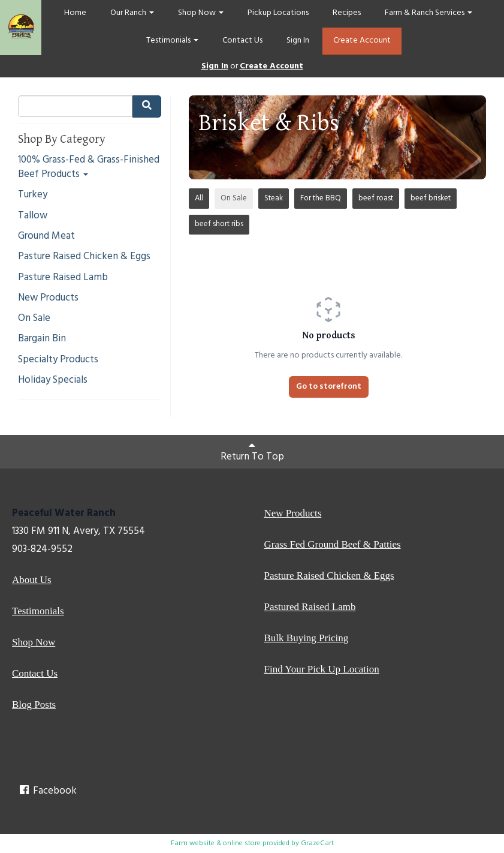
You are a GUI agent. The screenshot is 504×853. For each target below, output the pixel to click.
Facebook (47, 791)
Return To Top (252, 452)
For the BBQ (321, 198)
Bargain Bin (42, 339)
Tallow (33, 216)
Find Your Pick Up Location (322, 669)
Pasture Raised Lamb (63, 278)
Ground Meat (46, 236)
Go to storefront (329, 387)
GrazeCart (317, 843)
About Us (32, 580)
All (199, 198)
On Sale (34, 319)
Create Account (362, 40)
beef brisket (431, 198)
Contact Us (242, 40)
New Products (48, 298)
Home (75, 13)
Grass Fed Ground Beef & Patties (333, 544)
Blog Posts (34, 705)
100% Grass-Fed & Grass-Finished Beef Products (89, 168)
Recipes (347, 13)
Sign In (298, 40)
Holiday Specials (53, 380)
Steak (274, 198)
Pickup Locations (278, 13)
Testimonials (172, 40)
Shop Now (201, 13)
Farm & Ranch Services (428, 13)
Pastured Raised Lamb (310, 607)
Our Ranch (132, 13)
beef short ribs (219, 224)
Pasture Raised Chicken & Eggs (84, 257)
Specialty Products (58, 360)
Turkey (33, 195)
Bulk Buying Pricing (307, 638)
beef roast (376, 198)
